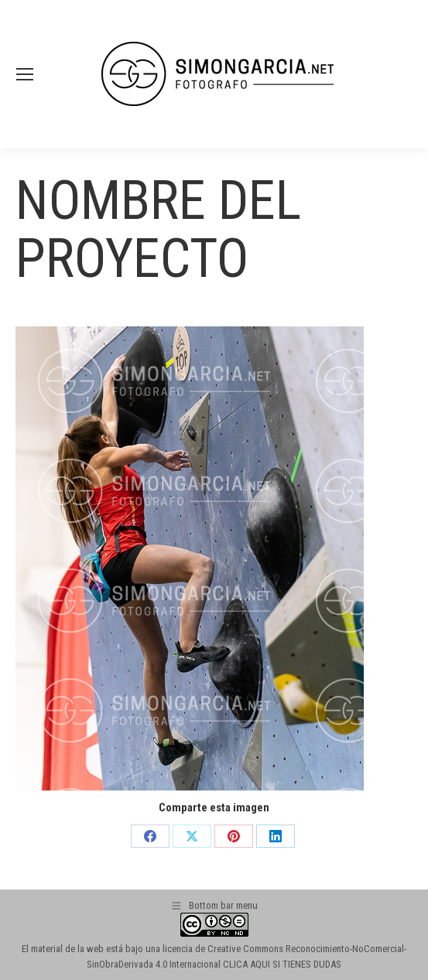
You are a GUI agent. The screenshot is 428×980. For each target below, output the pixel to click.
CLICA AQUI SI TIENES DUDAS (282, 964)
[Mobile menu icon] (25, 74)
